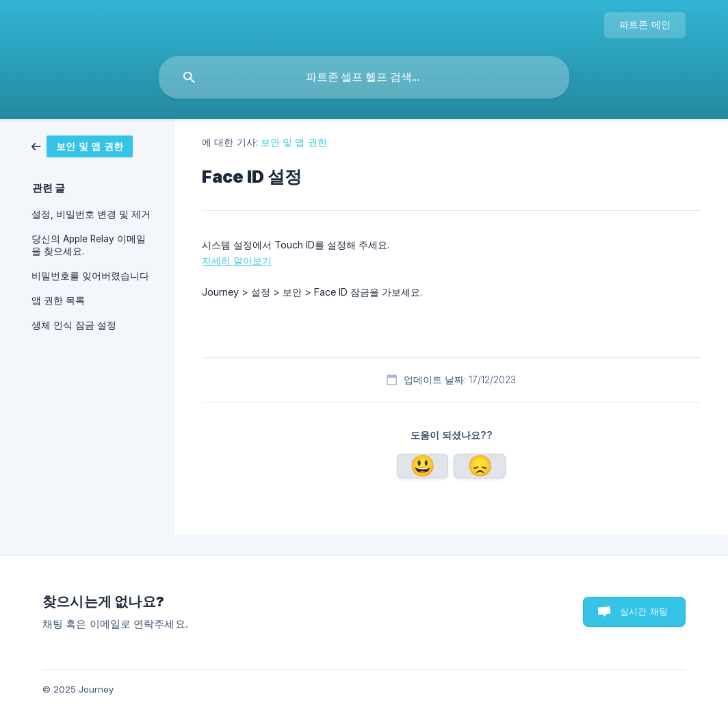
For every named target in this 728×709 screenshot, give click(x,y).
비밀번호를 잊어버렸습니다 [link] (90, 276)
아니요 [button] (480, 466)
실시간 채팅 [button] (644, 611)
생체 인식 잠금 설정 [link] (74, 325)
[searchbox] (364, 77)
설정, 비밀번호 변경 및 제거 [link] (91, 214)
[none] (645, 25)
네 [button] (422, 466)
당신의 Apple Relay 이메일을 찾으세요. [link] (89, 245)
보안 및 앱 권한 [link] (294, 142)
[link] (93, 146)
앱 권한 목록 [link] (58, 300)
